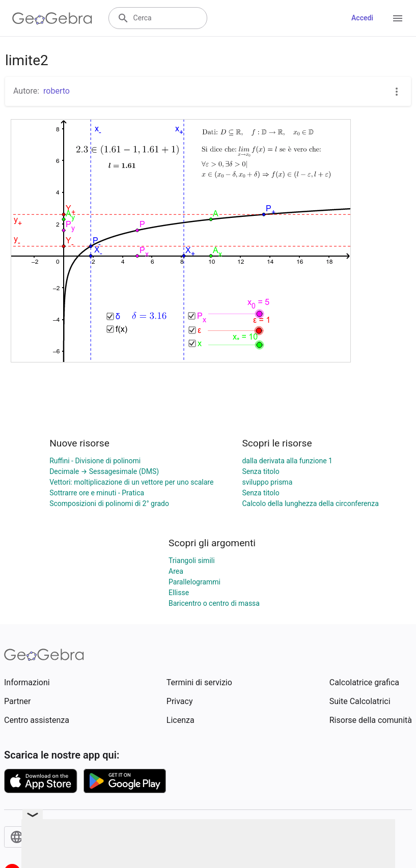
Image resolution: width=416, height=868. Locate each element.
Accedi (362, 18)
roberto (57, 91)
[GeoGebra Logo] (52, 18)
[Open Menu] (398, 18)
